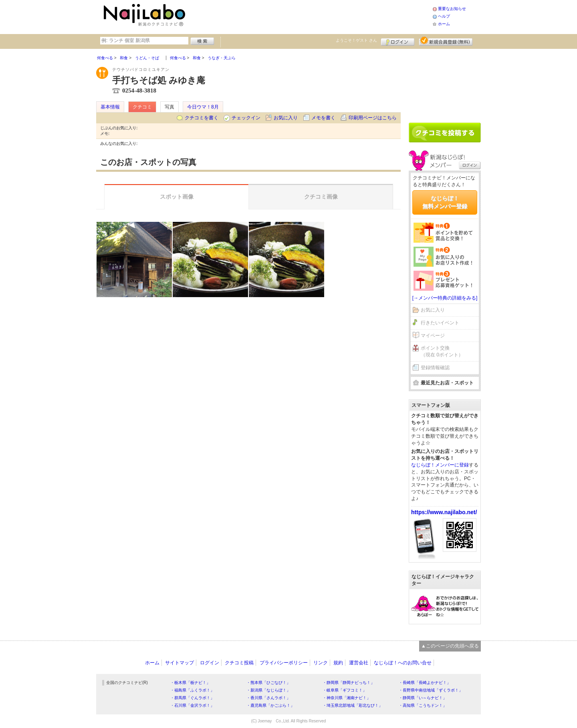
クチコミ (142, 107)
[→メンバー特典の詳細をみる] (445, 298)
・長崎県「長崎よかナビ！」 (425, 683)
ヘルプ (444, 16)
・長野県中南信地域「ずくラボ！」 (431, 690)
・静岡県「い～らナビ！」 (423, 698)
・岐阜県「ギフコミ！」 (345, 690)
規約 (338, 663)
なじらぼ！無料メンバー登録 (445, 202)
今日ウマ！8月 (203, 107)
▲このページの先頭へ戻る (450, 646)
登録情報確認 (435, 368)
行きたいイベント (440, 323)
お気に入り (286, 118)
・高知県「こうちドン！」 (423, 705)
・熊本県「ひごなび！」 (268, 683)
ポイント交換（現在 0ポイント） (442, 351)
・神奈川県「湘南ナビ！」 (347, 698)
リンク (321, 663)
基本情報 (110, 107)
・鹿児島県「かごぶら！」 (270, 705)
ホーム (444, 24)
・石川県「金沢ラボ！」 (192, 705)
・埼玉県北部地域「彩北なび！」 (353, 705)
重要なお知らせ (452, 9)
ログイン (398, 41)
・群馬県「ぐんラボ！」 (192, 698)
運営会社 (359, 663)
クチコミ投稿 (239, 663)
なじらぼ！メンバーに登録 (440, 465)
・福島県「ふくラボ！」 (192, 690)
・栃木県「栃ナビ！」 (190, 683)
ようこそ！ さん (356, 40)
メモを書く (323, 118)
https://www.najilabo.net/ (444, 512)
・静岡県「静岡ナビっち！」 (349, 683)
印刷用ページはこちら (373, 118)
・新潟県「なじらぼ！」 (268, 690)
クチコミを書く (202, 118)
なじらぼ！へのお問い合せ (403, 663)
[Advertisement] (310, 16)
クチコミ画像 (321, 197)
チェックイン (246, 118)
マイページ (433, 336)
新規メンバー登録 (446, 41)
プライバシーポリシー (284, 663)
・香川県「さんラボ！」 (268, 698)
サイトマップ (180, 663)
